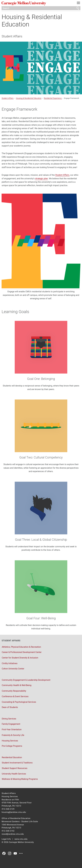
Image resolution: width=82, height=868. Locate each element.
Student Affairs (12, 36)
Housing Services (10, 741)
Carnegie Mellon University (35, 3)
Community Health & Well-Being (16, 685)
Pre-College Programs (12, 746)
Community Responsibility (14, 691)
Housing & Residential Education (32, 21)
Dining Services (9, 719)
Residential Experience (53, 98)
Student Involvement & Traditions (17, 763)
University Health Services (14, 774)
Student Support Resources (14, 768)
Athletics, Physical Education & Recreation (21, 647)
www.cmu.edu (21, 839)
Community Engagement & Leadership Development (26, 680)
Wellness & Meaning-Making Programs (20, 779)
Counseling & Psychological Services (19, 702)
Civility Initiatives (10, 663)
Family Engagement (11, 724)
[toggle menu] (79, 3)
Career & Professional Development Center (22, 652)
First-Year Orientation (12, 730)
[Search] (41, 8)
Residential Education (12, 757)
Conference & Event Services (15, 696)
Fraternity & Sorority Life (13, 735)
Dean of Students (10, 707)
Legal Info (6, 839)
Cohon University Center (13, 669)
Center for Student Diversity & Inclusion (20, 658)
